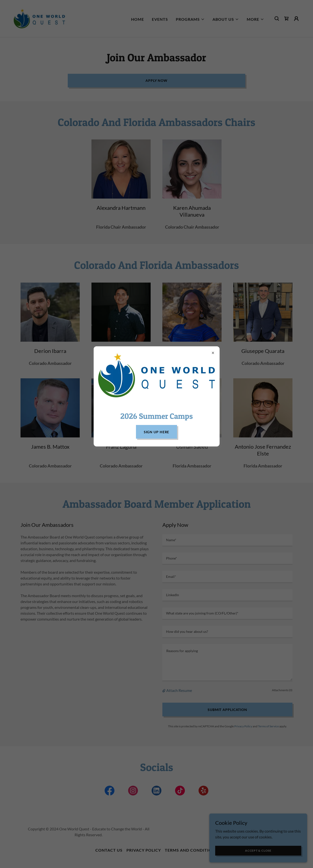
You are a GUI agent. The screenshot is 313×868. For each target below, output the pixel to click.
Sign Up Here (157, 432)
